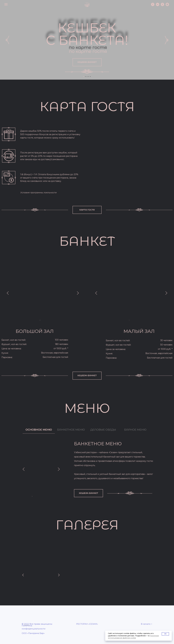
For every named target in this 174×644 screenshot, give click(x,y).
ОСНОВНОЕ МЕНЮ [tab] (39, 430)
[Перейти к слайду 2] (85, 77)
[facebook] (146, 7)
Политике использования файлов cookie (133, 637)
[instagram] (165, 7)
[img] (8, 40)
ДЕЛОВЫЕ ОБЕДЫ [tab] (103, 430)
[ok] (159, 7)
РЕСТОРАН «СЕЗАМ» (87, 624)
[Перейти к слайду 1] (84, 77)
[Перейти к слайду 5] (90, 77)
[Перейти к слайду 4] (89, 77)
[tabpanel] (87, 469)
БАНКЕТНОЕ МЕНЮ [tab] (71, 430)
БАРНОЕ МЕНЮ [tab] (135, 430)
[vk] (153, 7)
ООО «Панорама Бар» (33, 633)
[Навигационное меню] (8, 6)
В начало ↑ (147, 624)
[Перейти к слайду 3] (87, 77)
